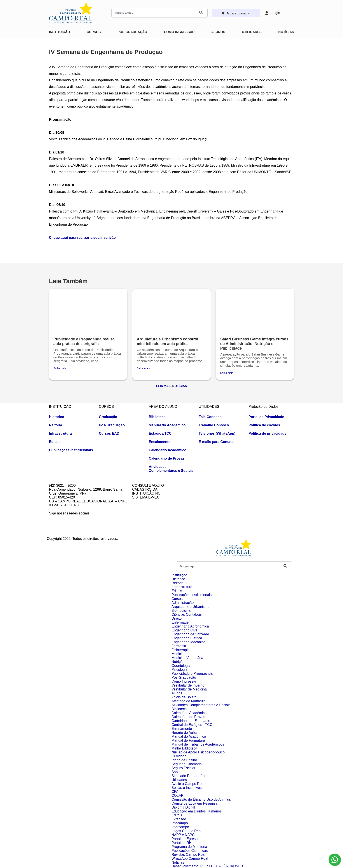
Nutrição (178, 662)
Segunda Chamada (187, 764)
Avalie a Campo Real (188, 784)
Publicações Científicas (190, 851)
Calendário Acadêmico (168, 450)
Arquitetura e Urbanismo (190, 607)
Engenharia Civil (184, 630)
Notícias (286, 32)
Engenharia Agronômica (190, 626)
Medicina (178, 654)
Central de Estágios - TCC (192, 725)
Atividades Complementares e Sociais (171, 469)
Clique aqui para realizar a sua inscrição (82, 238)
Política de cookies (264, 425)
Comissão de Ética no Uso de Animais (201, 799)
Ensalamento (160, 442)
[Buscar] (201, 13)
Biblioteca (157, 417)
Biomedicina (181, 611)
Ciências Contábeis (187, 614)
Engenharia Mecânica (188, 642)
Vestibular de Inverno (188, 685)
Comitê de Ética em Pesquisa (194, 803)
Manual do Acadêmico (167, 425)
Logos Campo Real (186, 831)
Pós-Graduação (132, 32)
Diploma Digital (183, 807)
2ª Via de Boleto (184, 697)
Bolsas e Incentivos (187, 788)
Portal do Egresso (185, 839)
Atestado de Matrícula (189, 701)
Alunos (218, 32)
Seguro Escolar (183, 768)
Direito (177, 618)
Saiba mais (60, 368)
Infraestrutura (60, 433)
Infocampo (180, 823)
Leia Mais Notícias (171, 386)
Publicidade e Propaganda (192, 674)
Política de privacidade (267, 433)
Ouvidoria (179, 756)
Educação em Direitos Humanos (197, 811)
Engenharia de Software (190, 634)
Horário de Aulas (184, 733)
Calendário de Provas (167, 458)
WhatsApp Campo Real (190, 858)
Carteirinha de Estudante (191, 721)
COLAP (177, 796)
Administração (183, 603)
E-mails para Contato (216, 442)
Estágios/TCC (160, 433)
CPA (175, 792)
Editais (55, 442)
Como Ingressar (179, 32)
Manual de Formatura (188, 740)
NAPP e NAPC (183, 835)
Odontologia (181, 666)
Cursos (94, 32)
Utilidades (252, 32)
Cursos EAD (109, 433)
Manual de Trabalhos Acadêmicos (198, 744)
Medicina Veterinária (187, 658)
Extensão (179, 819)
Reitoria (56, 425)
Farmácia (179, 646)
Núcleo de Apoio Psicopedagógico (198, 752)
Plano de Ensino (184, 760)
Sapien (177, 772)
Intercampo (180, 827)
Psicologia (179, 670)
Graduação (108, 417)
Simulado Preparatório (189, 776)
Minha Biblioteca (184, 748)
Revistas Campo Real (188, 855)
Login (276, 13)
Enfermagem (182, 622)
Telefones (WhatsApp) (217, 433)
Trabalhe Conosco (214, 425)
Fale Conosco (210, 417)
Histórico (57, 417)
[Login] (267, 13)
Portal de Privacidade (266, 417)
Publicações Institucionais (71, 450)
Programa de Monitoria (189, 847)
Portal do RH (182, 843)
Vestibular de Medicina (189, 689)
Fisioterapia (181, 650)
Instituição (59, 32)
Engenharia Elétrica (187, 638)
